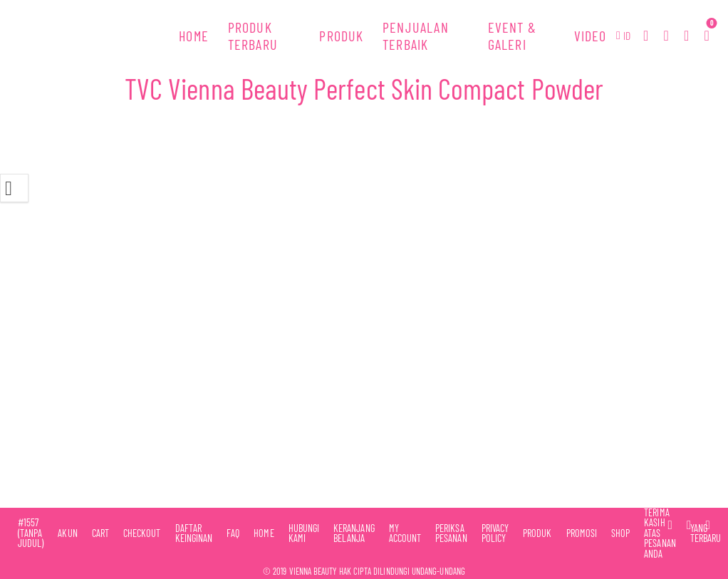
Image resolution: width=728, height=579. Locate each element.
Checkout (142, 533)
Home (264, 533)
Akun (67, 533)
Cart (100, 533)
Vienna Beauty (313, 571)
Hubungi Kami (304, 534)
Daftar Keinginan (194, 534)
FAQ (233, 533)
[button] (623, 35)
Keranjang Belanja (354, 534)
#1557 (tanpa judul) (31, 533)
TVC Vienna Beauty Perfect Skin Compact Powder (364, 88)
